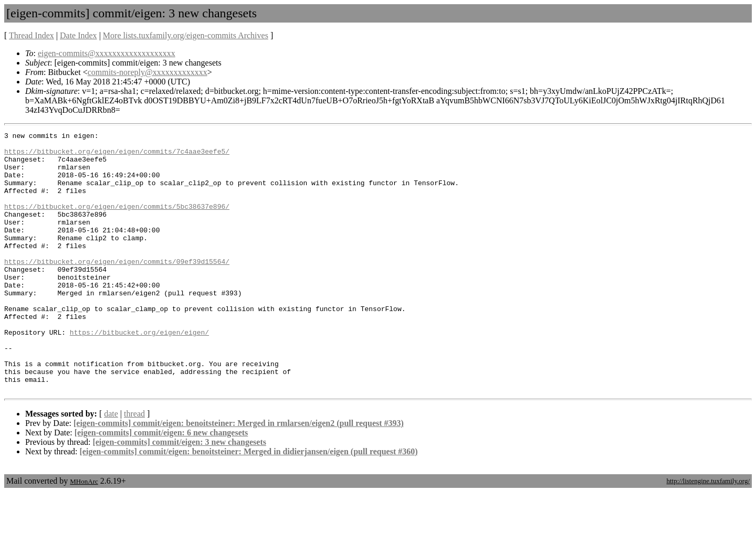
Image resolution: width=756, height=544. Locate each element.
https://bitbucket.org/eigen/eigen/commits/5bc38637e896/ (117, 222)
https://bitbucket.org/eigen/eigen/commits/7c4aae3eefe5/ (117, 156)
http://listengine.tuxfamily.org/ (708, 533)
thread (134, 466)
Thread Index (31, 35)
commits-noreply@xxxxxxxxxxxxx (148, 72)
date (111, 466)
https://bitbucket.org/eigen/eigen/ (139, 373)
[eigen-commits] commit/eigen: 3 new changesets (179, 494)
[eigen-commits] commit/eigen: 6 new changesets (161, 484)
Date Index (78, 35)
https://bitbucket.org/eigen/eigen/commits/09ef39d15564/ (117, 288)
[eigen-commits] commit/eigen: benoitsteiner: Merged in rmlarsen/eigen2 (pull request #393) (239, 475)
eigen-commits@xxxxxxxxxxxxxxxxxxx (107, 53)
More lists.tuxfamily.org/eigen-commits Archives (186, 35)
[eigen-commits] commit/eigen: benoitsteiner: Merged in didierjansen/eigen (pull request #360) (249, 503)
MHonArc (84, 533)
